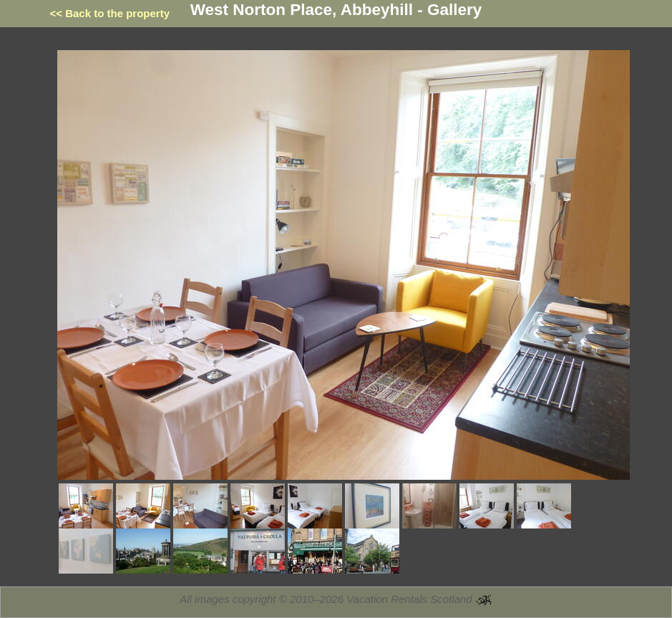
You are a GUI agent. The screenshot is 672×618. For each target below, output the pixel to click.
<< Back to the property (110, 13)
